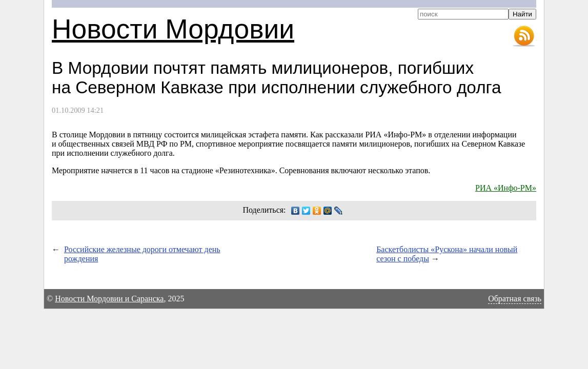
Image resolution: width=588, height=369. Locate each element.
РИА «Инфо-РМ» (506, 188)
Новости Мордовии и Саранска (109, 299)
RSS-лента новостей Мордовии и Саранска (524, 36)
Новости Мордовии (173, 29)
